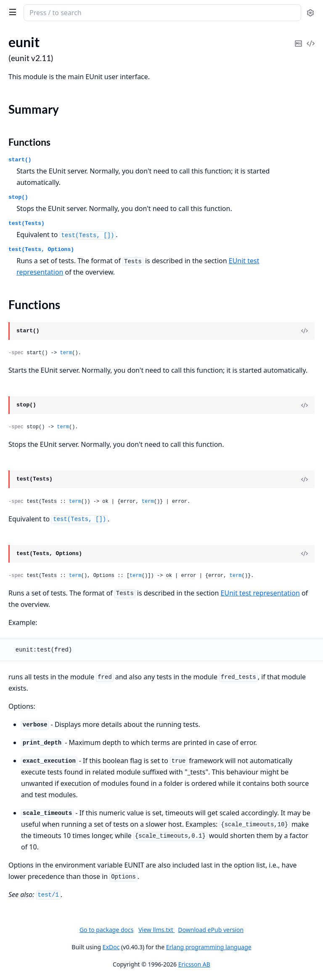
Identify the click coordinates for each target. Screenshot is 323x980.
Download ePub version (211, 930)
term (66, 353)
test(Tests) (26, 223)
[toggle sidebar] (11, 12)
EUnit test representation (260, 593)
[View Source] (304, 331)
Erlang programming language (209, 947)
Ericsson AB (194, 964)
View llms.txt (156, 930)
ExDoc (111, 947)
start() (20, 160)
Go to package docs (107, 930)
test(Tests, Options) (41, 250)
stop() (18, 197)
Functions (29, 142)
